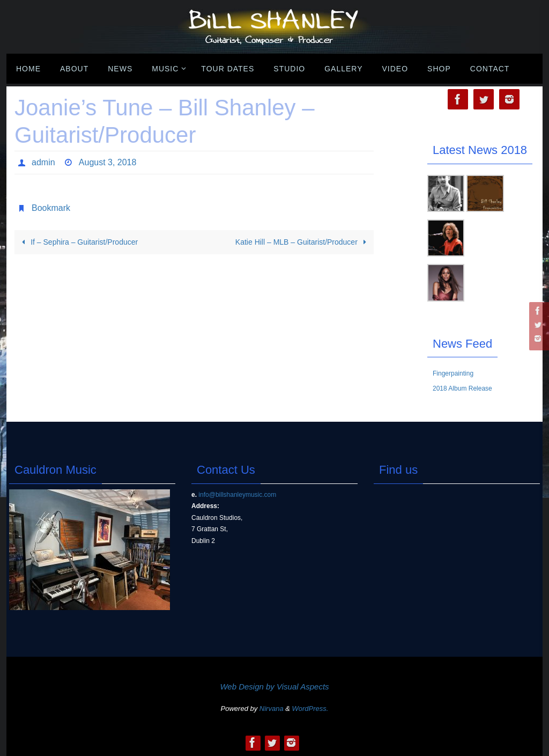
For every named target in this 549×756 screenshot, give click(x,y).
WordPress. (310, 709)
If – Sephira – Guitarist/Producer (78, 242)
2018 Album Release (462, 388)
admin (43, 162)
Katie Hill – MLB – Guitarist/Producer (303, 242)
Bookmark (51, 208)
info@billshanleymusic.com (237, 495)
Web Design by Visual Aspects (274, 687)
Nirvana (272, 709)
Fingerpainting (453, 373)
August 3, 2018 (107, 162)
